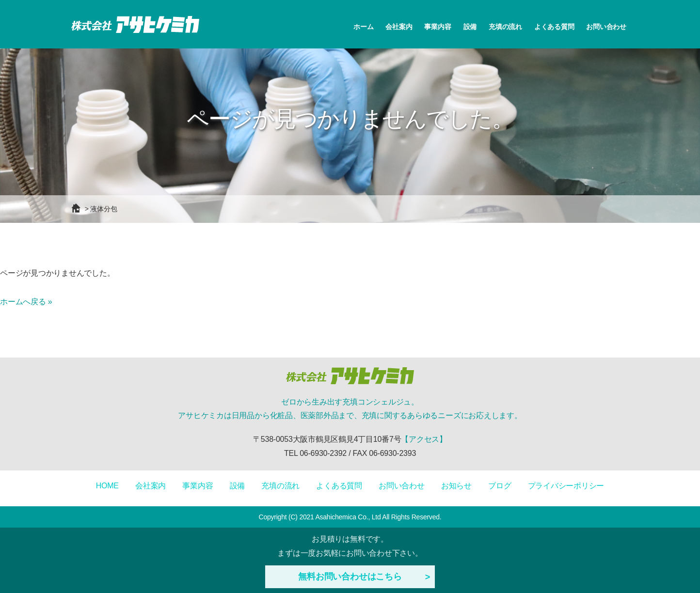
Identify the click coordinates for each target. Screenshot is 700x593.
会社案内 (399, 27)
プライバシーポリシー (566, 486)
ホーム (363, 27)
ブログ (500, 486)
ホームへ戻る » (26, 302)
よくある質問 (554, 27)
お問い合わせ (606, 27)
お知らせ (456, 486)
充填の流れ (505, 27)
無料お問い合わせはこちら (350, 577)
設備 (470, 27)
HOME (107, 486)
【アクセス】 (424, 439)
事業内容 (437, 27)
